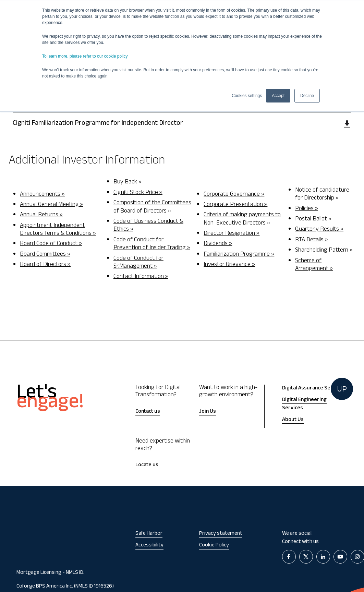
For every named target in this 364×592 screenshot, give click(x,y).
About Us (293, 420)
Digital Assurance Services (314, 389)
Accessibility (149, 546)
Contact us (148, 412)
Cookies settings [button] (247, 96)
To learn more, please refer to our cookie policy (85, 56)
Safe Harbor (149, 534)
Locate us (147, 465)
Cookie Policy (214, 546)
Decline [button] (307, 96)
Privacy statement (221, 534)
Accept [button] (278, 96)
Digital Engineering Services (304, 404)
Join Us (208, 412)
